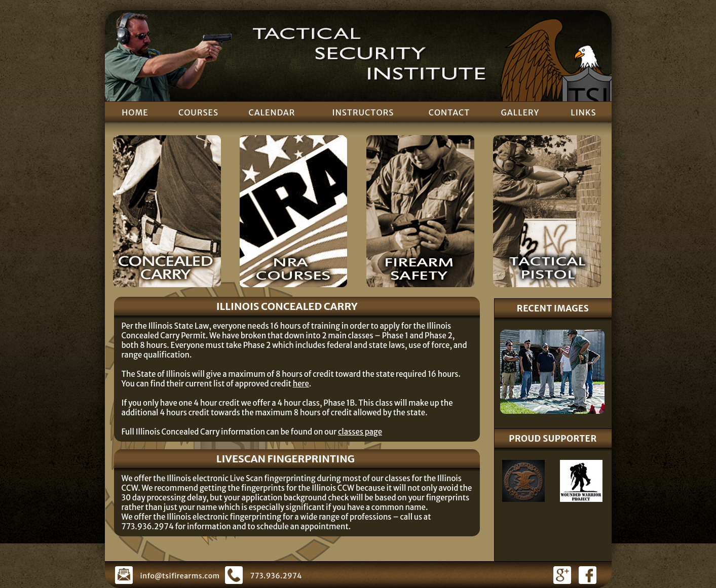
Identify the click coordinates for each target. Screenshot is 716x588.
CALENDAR (272, 112)
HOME (135, 112)
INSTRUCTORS (363, 112)
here (301, 384)
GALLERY (520, 112)
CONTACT (449, 112)
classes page (360, 432)
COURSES (198, 112)
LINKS (583, 112)
